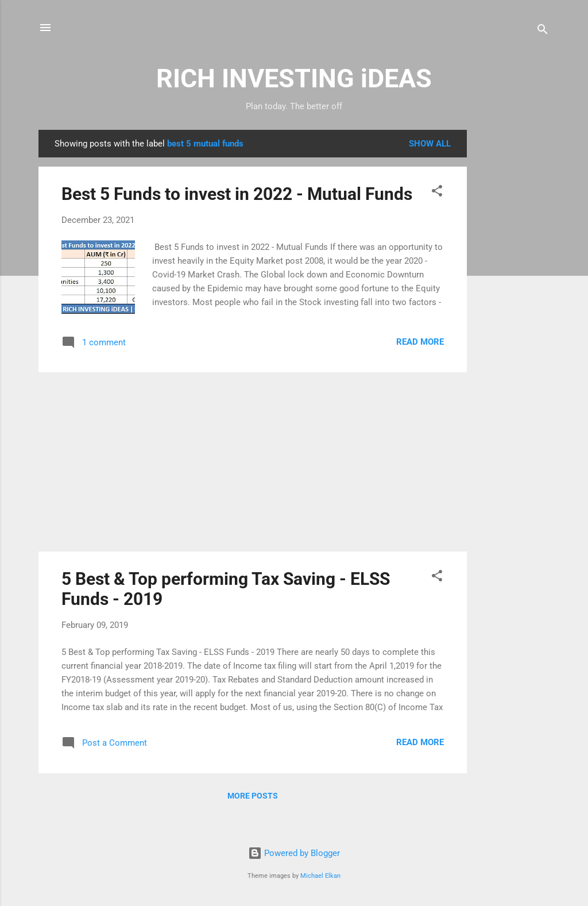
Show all (430, 144)
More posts (253, 796)
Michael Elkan (320, 876)
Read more (420, 342)
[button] (437, 193)
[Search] (543, 31)
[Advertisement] (513, 302)
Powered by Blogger (294, 853)
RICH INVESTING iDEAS (294, 78)
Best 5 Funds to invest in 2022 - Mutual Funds (237, 194)
